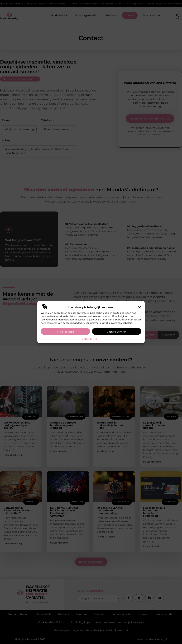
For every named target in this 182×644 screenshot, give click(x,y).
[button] (140, 307)
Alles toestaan (66, 331)
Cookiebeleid (89, 339)
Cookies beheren (117, 331)
